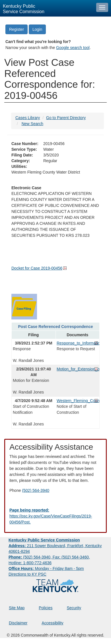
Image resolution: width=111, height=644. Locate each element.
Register (17, 29)
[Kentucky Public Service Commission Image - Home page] (47, 8)
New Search (32, 124)
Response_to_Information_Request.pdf (77, 343)
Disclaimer (18, 623)
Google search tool (73, 48)
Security (74, 608)
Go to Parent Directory (66, 118)
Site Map (17, 608)
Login (37, 29)
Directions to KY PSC (27, 574)
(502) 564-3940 (36, 490)
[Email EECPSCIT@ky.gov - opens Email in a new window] (55, 516)
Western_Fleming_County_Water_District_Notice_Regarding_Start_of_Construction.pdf (77, 401)
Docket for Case (37, 268)
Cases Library (28, 118)
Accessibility (52, 623)
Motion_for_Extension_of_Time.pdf (77, 369)
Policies (46, 608)
